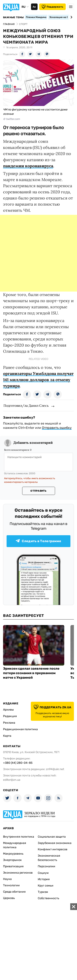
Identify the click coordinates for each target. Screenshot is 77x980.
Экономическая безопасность (49, 858)
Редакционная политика (20, 729)
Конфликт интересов (53, 849)
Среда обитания (14, 892)
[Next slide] (71, 17)
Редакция (10, 716)
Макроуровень (13, 854)
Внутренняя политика (19, 837)
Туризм (43, 892)
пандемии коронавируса (28, 166)
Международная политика (15, 845)
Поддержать (52, 7)
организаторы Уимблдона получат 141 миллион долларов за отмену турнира (38, 380)
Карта (7, 736)
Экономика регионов (18, 873)
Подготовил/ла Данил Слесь (26, 406)
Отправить (38, 491)
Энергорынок (12, 860)
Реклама (9, 723)
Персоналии (47, 866)
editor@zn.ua (12, 780)
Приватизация (13, 866)
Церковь (9, 898)
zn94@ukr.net (55, 769)
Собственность (48, 898)
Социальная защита (52, 837)
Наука (7, 879)
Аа (34, 7)
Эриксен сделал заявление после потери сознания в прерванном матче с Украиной (31, 673)
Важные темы (13, 17)
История (44, 879)
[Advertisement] (38, 253)
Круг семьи (46, 886)
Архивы (8, 710)
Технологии (11, 885)
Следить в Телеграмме (38, 541)
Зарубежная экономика (55, 843)
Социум (43, 873)
